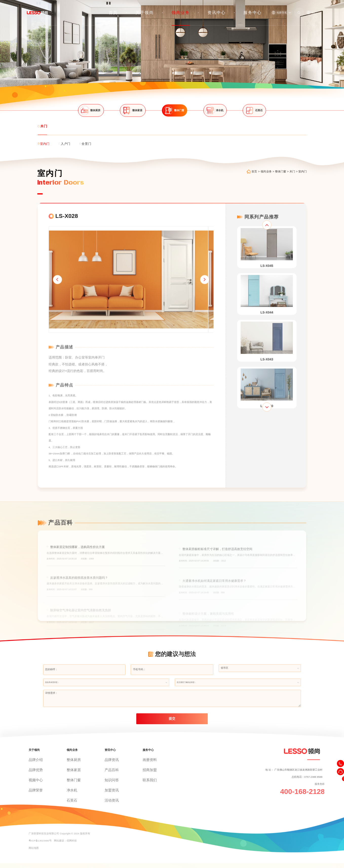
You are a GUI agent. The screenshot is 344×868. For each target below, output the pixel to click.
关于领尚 (182, 9)
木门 (300, 162)
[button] (46, 283)
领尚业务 (208, 9)
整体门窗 (288, 162)
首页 (160, 9)
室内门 (310, 162)
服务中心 (258, 9)
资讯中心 (233, 9)
